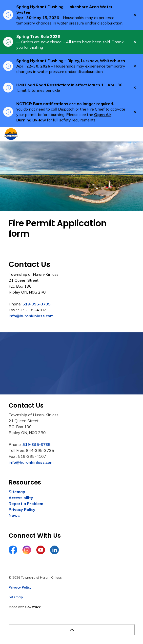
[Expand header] (136, 134)
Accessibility (21, 498)
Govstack (33, 607)
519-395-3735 (37, 304)
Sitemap (17, 492)
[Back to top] (72, 630)
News (14, 515)
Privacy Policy (22, 509)
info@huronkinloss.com (31, 316)
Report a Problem (26, 504)
